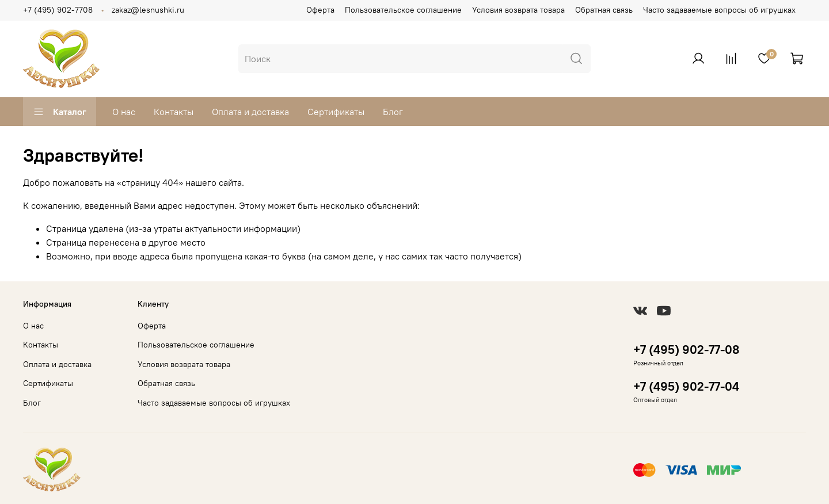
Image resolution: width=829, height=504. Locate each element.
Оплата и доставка (250, 112)
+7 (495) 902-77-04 (686, 386)
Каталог (60, 112)
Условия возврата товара (518, 10)
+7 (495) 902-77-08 (686, 350)
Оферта (320, 10)
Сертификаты (336, 112)
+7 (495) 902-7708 (58, 10)
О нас (124, 112)
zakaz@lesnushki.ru (148, 10)
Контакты (174, 112)
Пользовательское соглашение (403, 10)
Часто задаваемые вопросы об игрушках (719, 10)
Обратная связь (604, 10)
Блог (393, 112)
